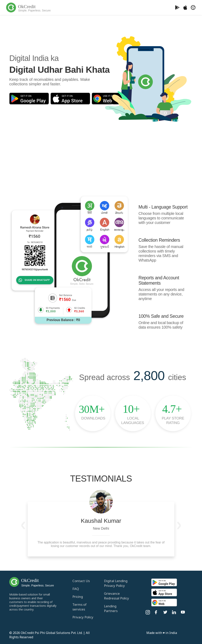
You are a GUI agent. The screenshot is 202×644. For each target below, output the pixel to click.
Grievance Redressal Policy (116, 596)
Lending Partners (111, 608)
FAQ (76, 589)
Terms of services (79, 607)
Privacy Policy (83, 617)
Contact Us (81, 581)
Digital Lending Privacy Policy (116, 583)
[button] (23, 526)
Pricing (78, 597)
